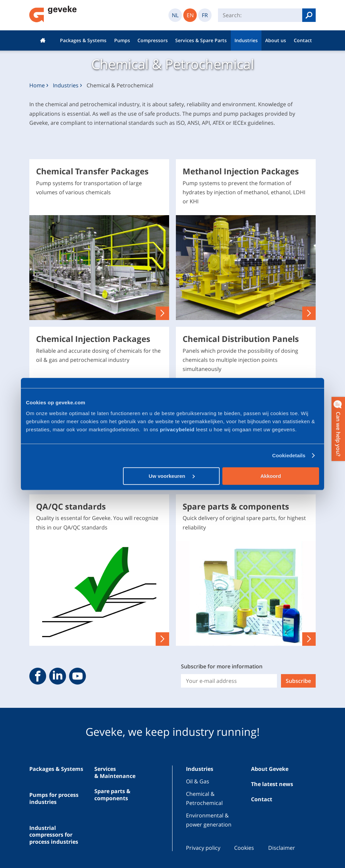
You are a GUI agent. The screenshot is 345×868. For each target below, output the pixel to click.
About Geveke (270, 769)
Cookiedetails (289, 455)
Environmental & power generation (209, 820)
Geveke (53, 14)
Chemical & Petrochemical (204, 798)
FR (205, 15)
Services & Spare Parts (201, 40)
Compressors (153, 40)
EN (190, 15)
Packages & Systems (83, 40)
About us (276, 40)
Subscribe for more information (222, 666)
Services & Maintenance (115, 772)
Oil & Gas (198, 781)
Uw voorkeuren (172, 476)
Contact (303, 40)
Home (43, 40)
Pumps (122, 40)
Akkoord (271, 476)
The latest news (272, 784)
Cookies (244, 848)
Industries (246, 40)
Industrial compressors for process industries (54, 835)
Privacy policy (203, 848)
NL (175, 15)
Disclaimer (282, 848)
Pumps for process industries (54, 798)
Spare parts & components (112, 795)
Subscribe (298, 681)
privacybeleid (178, 429)
